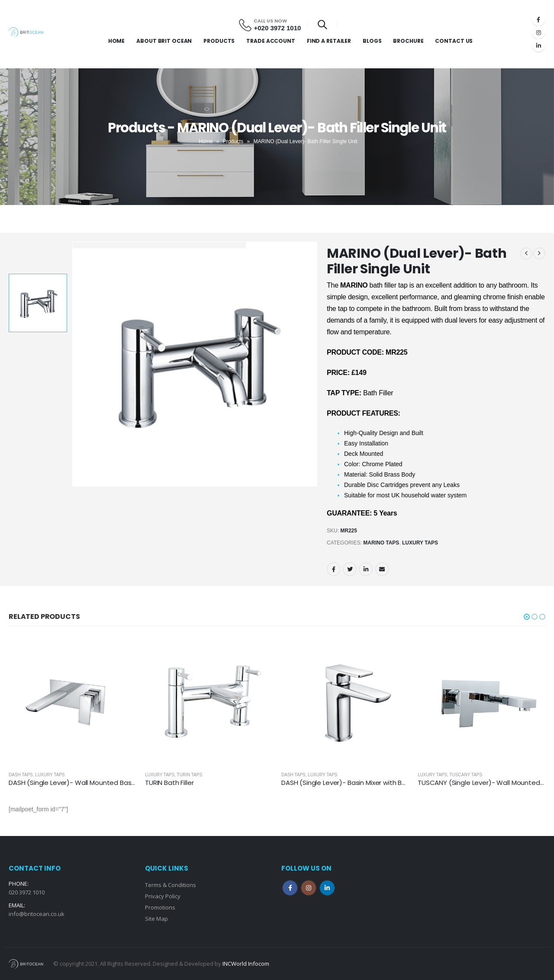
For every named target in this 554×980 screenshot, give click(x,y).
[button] (527, 617)
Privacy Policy (163, 896)
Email (382, 569)
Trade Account (271, 41)
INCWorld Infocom (246, 964)
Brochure (408, 41)
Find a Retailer (329, 41)
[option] (38, 303)
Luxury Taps (420, 543)
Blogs (372, 41)
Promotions (160, 907)
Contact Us (454, 41)
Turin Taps (190, 775)
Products (219, 41)
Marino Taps (381, 543)
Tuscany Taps (466, 775)
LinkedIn (366, 569)
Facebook (334, 569)
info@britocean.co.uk (37, 914)
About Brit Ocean (164, 41)
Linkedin (327, 888)
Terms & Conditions (171, 885)
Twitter (350, 569)
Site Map (156, 919)
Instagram (309, 888)
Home (117, 41)
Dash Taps (21, 775)
